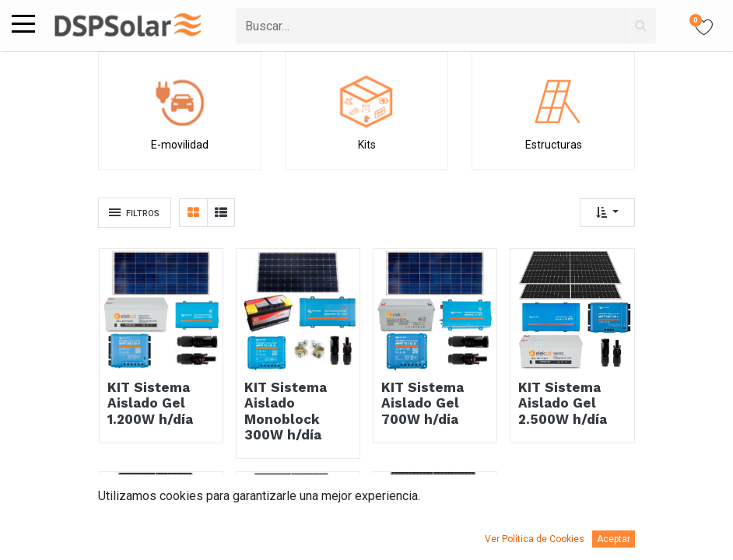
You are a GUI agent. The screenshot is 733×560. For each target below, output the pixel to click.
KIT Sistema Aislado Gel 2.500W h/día (563, 403)
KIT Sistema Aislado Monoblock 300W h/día (286, 411)
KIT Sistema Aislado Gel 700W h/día (423, 403)
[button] (607, 213)
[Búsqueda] (640, 26)
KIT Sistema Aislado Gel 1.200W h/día (150, 403)
